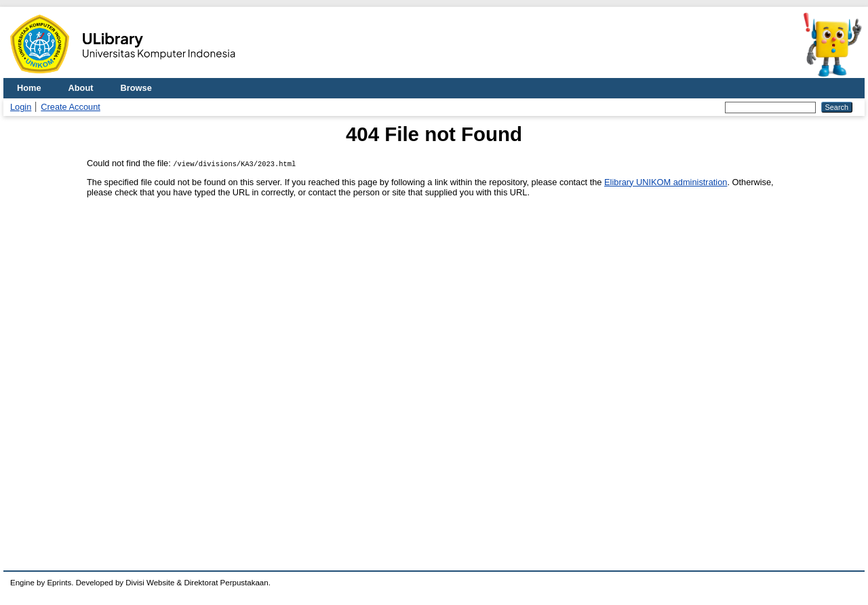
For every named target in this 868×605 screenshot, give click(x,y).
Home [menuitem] (29, 88)
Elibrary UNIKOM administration (666, 182)
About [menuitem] (81, 88)
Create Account (71, 107)
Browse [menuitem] (136, 88)
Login (21, 107)
